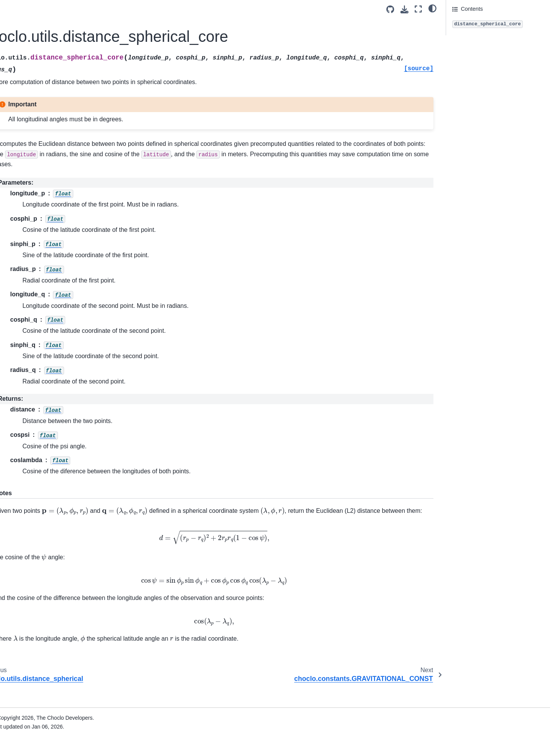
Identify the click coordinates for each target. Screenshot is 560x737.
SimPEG (30, 709)
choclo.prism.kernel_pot (55, 357)
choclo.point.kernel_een (55, 28)
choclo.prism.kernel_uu (54, 431)
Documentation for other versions (61, 616)
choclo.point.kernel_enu (55, 101)
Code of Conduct (41, 673)
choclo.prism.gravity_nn (55, 175)
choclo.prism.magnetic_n (57, 260)
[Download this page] (404, 9)
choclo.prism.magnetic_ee (58, 284)
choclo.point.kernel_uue (55, 77)
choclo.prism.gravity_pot (56, 114)
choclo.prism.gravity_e (54, 126)
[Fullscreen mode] (418, 9)
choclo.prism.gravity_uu (55, 187)
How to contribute (41, 661)
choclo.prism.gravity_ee (55, 162)
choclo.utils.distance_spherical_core (69, 508)
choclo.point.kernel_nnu (55, 65)
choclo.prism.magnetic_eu (58, 333)
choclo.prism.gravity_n (54, 138)
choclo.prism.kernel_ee (54, 406)
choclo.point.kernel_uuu (55, 16)
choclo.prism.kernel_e (53, 370)
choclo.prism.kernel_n (53, 382)
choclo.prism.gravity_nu (55, 223)
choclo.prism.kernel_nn (54, 418)
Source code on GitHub (49, 685)
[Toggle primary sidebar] (131, 9)
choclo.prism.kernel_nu (54, 467)
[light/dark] (432, 8)
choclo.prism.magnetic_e (57, 248)
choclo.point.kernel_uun (55, 89)
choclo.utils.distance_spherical (63, 492)
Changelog (33, 592)
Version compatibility (45, 604)
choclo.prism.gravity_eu (55, 211)
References (34, 580)
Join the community (44, 649)
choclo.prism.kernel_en (54, 443)
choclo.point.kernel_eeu (55, 40)
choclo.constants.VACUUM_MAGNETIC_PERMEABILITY (69, 551)
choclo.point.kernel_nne (55, 53)
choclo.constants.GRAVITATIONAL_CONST (69, 530)
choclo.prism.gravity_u (54, 150)
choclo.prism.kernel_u (53, 394)
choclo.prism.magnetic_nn (58, 296)
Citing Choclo (36, 568)
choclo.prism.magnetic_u (57, 272)
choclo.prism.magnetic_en (58, 321)
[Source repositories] (390, 9)
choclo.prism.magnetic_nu (58, 345)
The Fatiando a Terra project (55, 697)
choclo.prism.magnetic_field (60, 236)
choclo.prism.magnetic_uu (58, 309)
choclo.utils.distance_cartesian (63, 479)
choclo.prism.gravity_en (55, 199)
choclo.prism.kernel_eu (54, 455)
